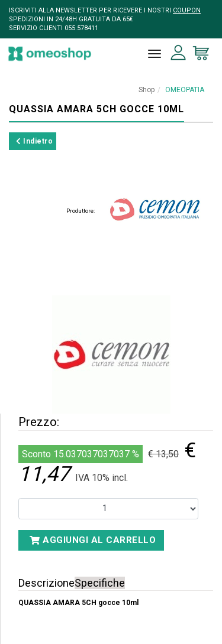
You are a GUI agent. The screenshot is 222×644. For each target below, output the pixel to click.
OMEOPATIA (185, 90)
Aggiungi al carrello (93, 540)
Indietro (34, 141)
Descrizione (46, 583)
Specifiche (100, 583)
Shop (147, 90)
